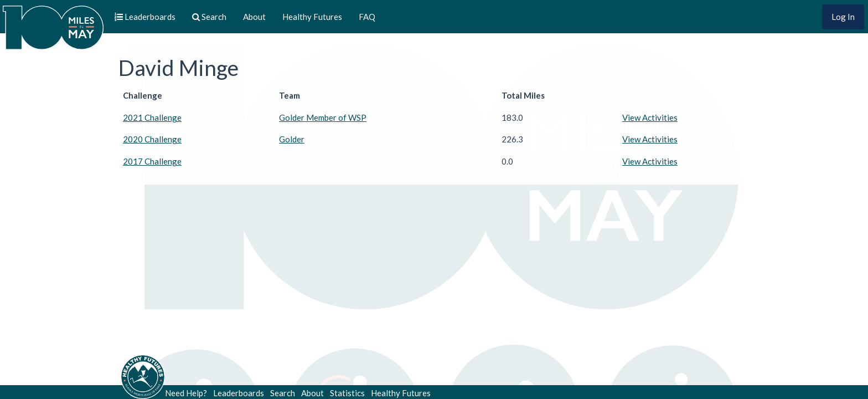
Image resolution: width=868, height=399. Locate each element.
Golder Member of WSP (323, 117)
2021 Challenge (152, 117)
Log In (843, 17)
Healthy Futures (312, 17)
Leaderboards (239, 393)
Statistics (347, 393)
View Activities (650, 117)
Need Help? (186, 393)
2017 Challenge (152, 161)
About (254, 17)
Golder (292, 139)
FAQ (367, 17)
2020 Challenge (152, 139)
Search (283, 393)
